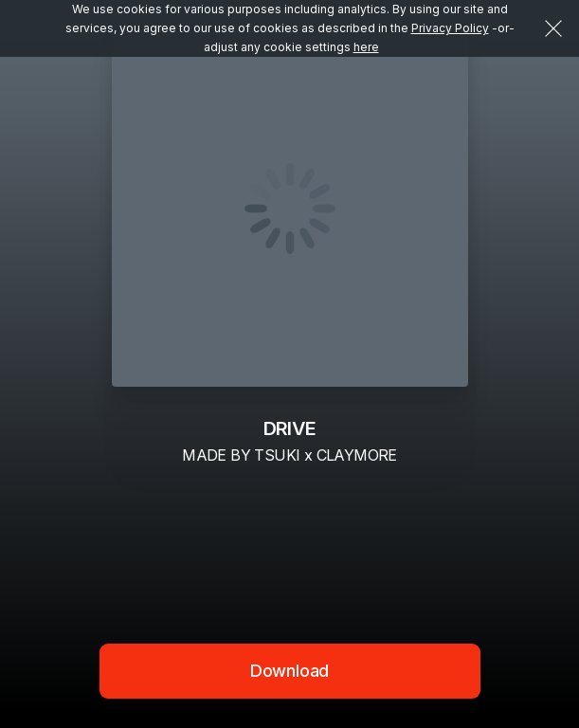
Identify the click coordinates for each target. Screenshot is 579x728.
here (366, 47)
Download (290, 671)
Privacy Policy (450, 28)
